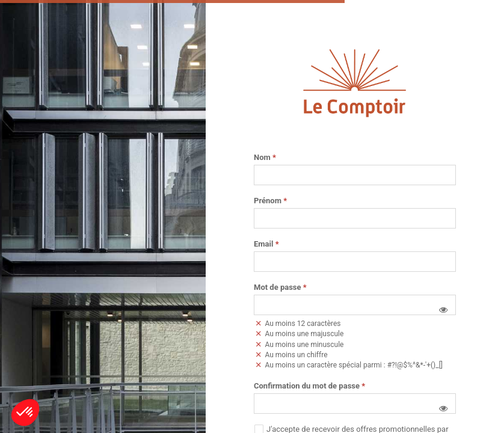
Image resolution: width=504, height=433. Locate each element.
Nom (265, 158)
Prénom (270, 201)
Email (266, 244)
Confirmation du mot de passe (309, 386)
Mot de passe (280, 287)
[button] (443, 310)
